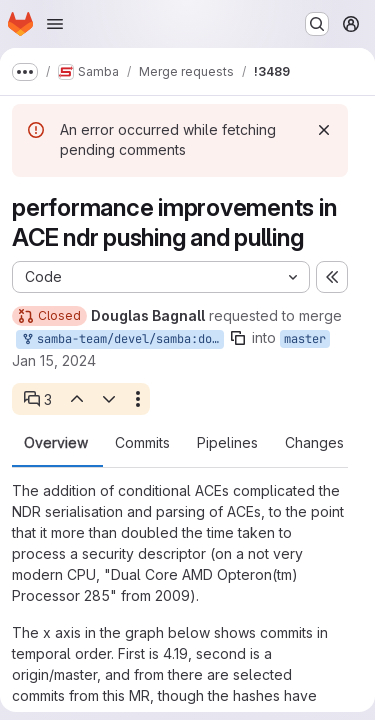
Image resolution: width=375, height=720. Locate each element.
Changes (314, 443)
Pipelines (227, 443)
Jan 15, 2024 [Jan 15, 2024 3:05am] (54, 360)
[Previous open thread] (76, 399)
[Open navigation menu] (55, 24)
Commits (142, 443)
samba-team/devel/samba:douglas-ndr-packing (122, 339)
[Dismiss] (324, 130)
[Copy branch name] (238, 338)
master (305, 339)
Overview (56, 443)
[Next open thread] (109, 399)
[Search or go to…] (317, 24)
